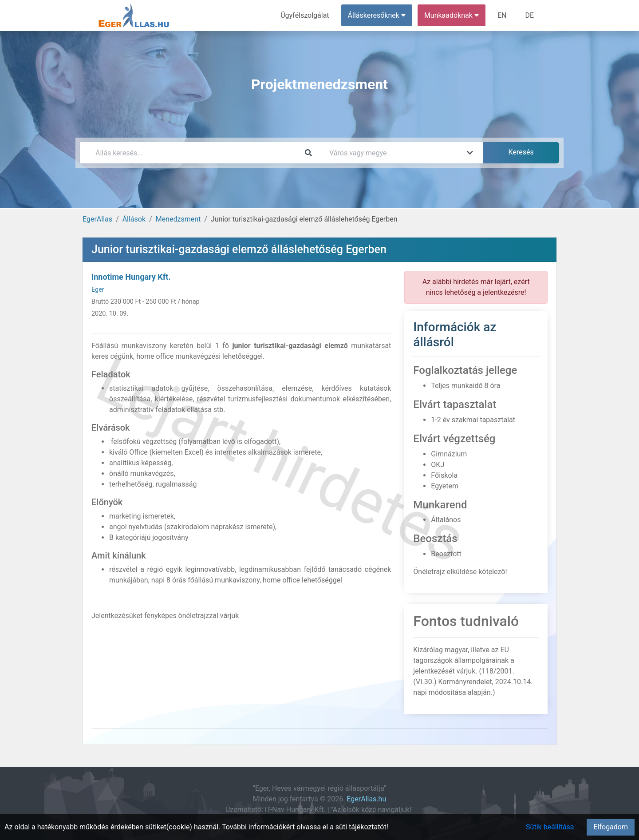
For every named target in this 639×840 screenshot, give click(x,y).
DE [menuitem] (529, 15)
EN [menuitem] (502, 15)
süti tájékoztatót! (362, 827)
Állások (134, 219)
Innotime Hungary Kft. (131, 277)
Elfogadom (611, 827)
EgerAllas (97, 219)
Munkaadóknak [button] (452, 15)
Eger (98, 290)
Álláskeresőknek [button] (377, 15)
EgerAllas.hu (366, 799)
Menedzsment (178, 219)
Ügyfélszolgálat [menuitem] (305, 15)
